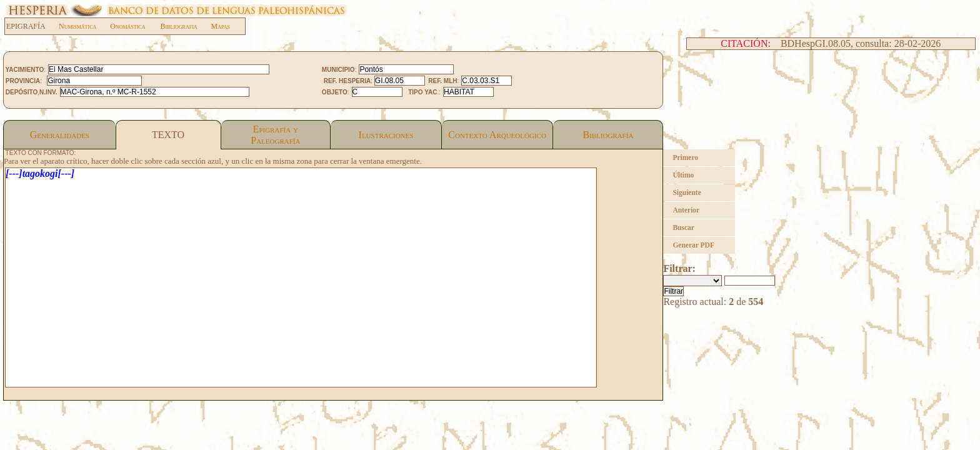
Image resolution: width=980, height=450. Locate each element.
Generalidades (60, 135)
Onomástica (127, 26)
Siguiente (687, 192)
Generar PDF (693, 245)
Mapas (221, 26)
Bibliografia (178, 26)
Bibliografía (608, 135)
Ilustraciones (386, 135)
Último (683, 175)
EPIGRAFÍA (32, 26)
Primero (685, 157)
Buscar (683, 227)
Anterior (686, 210)
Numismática (77, 26)
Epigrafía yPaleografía (275, 135)
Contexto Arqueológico (497, 135)
